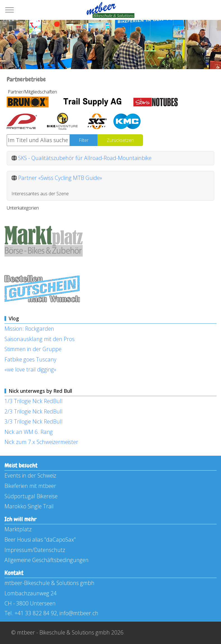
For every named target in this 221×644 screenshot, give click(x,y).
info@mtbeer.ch (79, 613)
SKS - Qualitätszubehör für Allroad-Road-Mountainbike (85, 158)
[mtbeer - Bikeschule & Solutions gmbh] (110, 10)
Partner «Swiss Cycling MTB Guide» (60, 178)
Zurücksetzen (120, 140)
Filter (84, 140)
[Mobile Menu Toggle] (9, 10)
